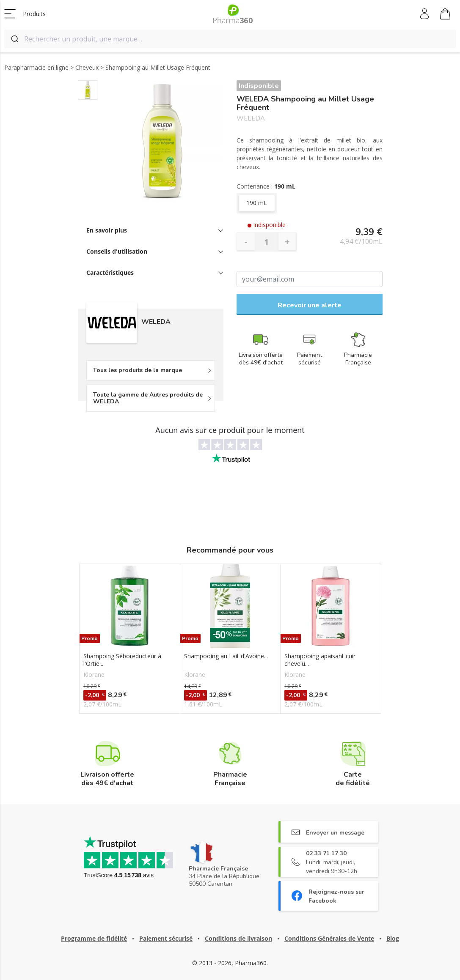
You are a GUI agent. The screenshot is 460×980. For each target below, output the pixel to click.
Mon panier (445, 15)
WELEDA (251, 119)
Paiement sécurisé (166, 938)
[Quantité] (267, 242)
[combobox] (230, 39)
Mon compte (425, 14)
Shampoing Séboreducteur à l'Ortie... (122, 660)
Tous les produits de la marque (138, 370)
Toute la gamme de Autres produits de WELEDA (148, 398)
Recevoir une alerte (310, 305)
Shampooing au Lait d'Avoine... (226, 656)
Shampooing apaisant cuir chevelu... (320, 660)
